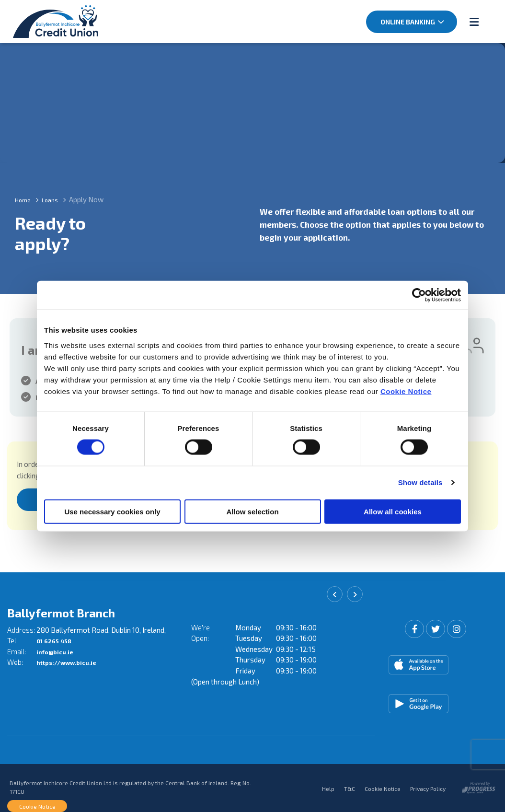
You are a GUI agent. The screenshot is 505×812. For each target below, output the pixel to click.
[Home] (46, 21)
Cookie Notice (406, 391)
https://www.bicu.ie (72, 660)
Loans (55, 198)
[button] (335, 595)
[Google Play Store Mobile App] (436, 701)
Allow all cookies (393, 511)
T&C (350, 786)
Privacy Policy (428, 786)
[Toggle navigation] (474, 21)
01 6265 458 (57, 638)
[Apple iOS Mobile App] (436, 662)
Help (328, 786)
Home (24, 198)
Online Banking (408, 22)
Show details (420, 482)
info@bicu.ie (57, 649)
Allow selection (252, 511)
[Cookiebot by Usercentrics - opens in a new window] (419, 295)
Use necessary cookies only (112, 511)
